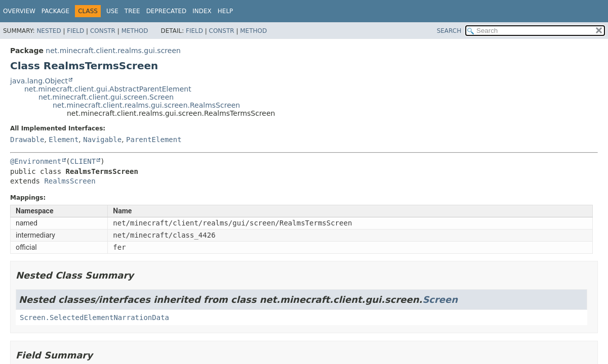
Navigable (102, 140)
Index (202, 11)
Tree (132, 11)
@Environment (36, 161)
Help (226, 11)
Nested (49, 31)
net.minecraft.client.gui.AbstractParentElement (108, 89)
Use (112, 11)
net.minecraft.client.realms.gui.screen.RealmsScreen (146, 105)
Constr (103, 31)
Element (64, 140)
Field (75, 31)
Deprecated (167, 11)
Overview (19, 11)
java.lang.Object (39, 81)
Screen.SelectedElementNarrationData (94, 317)
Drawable (27, 140)
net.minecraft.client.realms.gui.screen (113, 51)
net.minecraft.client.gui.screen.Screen (106, 97)
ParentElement (154, 140)
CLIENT (83, 161)
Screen (440, 300)
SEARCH (449, 31)
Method (135, 31)
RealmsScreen (70, 181)
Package (55, 11)
